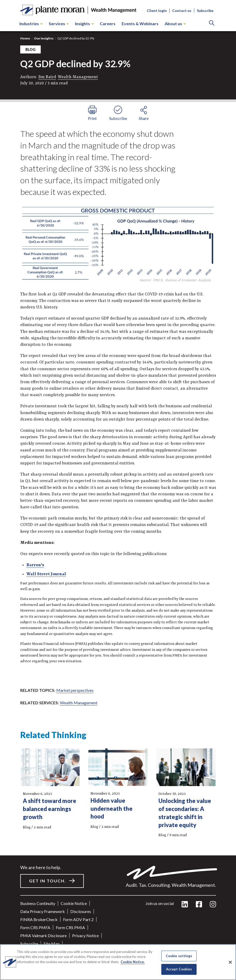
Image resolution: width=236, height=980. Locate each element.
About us (175, 23)
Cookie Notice (74, 903)
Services (59, 23)
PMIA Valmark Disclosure (43, 935)
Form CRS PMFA (35, 927)
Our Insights (44, 38)
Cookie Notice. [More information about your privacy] (133, 962)
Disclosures (81, 911)
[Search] (212, 23)
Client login (157, 11)
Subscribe (205, 11)
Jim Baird (47, 77)
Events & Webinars (140, 23)
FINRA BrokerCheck (39, 919)
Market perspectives (75, 690)
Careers (108, 23)
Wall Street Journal (46, 574)
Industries (31, 23)
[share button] (144, 112)
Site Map (52, 944)
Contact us (182, 11)
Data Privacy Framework (43, 911)
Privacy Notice (85, 935)
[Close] (230, 962)
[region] (118, 962)
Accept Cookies (179, 969)
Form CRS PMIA (70, 927)
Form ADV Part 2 (78, 919)
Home (25, 38)
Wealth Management (78, 77)
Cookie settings (179, 956)
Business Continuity (38, 903)
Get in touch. (48, 881)
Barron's (35, 565)
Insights (84, 23)
